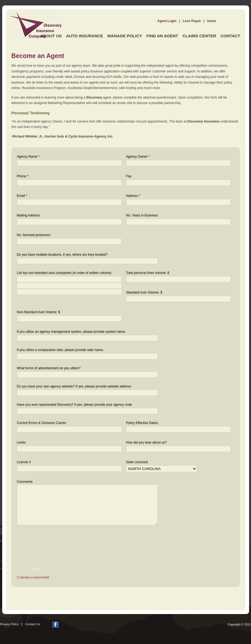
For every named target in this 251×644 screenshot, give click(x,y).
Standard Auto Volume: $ (144, 292)
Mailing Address (29, 215)
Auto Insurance (85, 36)
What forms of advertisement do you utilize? (49, 368)
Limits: (22, 442)
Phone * (23, 176)
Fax (129, 176)
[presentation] (52, 542)
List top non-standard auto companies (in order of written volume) (64, 273)
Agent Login (167, 21)
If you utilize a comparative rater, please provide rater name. (60, 350)
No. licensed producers (34, 235)
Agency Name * (28, 157)
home (211, 21)
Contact (230, 36)
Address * (133, 196)
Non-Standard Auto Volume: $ (39, 312)
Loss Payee (192, 21)
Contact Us (32, 624)
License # (24, 462)
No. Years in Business (142, 215)
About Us (51, 36)
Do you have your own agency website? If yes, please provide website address (74, 386)
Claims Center (199, 36)
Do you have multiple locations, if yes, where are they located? (62, 255)
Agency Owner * (138, 157)
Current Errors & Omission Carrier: (42, 423)
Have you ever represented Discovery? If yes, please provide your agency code (74, 405)
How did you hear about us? (146, 442)
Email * (22, 196)
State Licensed (137, 462)
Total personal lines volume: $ (148, 273)
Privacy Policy (9, 624)
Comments (25, 482)
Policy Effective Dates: (142, 423)
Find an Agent (162, 36)
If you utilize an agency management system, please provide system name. (71, 332)
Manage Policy (125, 36)
